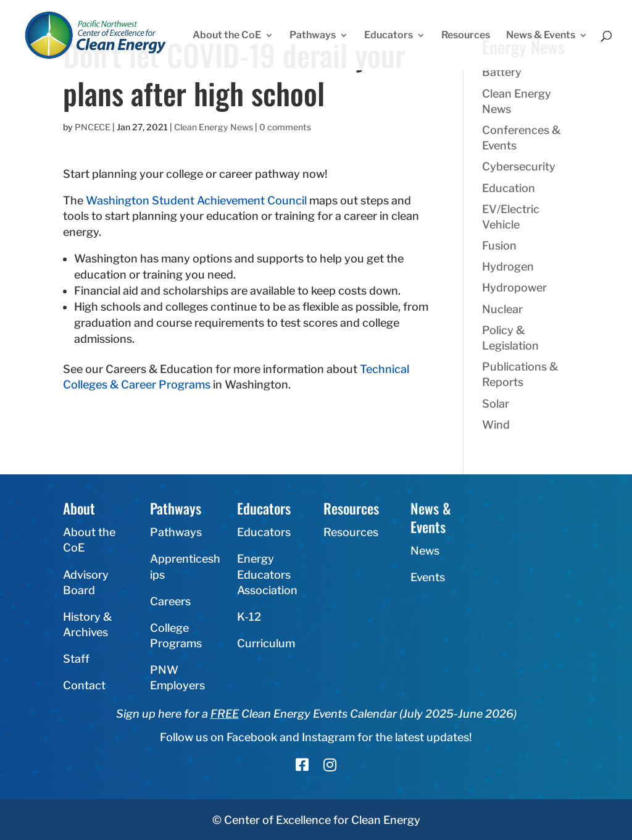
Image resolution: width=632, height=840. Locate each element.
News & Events (541, 36)
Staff (76, 659)
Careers (170, 601)
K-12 (249, 617)
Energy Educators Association (267, 574)
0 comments (285, 127)
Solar (496, 404)
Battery (502, 72)
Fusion (499, 246)
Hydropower (514, 288)
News (425, 551)
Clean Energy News (214, 127)
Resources (466, 36)
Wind (496, 425)
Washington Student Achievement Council (196, 200)
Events (428, 577)
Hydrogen (508, 267)
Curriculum (266, 643)
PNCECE (93, 127)
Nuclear (502, 309)
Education (509, 188)
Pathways (313, 36)
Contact (84, 685)
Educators (389, 36)
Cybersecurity (519, 166)
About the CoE (227, 36)
